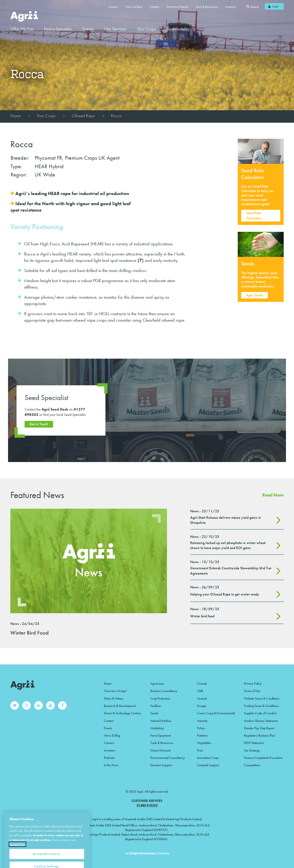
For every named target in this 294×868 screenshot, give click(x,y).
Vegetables (204, 743)
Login (276, 6)
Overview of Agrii (115, 691)
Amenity (202, 721)
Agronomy (157, 684)
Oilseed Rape (83, 116)
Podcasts (109, 758)
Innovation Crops (208, 758)
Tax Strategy (252, 750)
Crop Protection (160, 698)
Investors (230, 7)
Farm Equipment (161, 735)
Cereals (202, 684)
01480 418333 (147, 805)
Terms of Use (252, 691)
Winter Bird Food (30, 633)
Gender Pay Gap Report (259, 728)
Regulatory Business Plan (260, 735)
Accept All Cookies (47, 862)
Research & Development (120, 706)
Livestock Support (208, 765)
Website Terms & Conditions (262, 698)
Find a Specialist (58, 29)
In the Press (111, 765)
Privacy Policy (253, 684)
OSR (200, 691)
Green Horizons (161, 750)
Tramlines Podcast (177, 7)
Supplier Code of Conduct (260, 713)
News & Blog (134, 7)
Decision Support (161, 765)
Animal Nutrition (161, 721)
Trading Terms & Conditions (261, 706)
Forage (202, 706)
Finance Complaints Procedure (263, 758)
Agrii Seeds (254, 295)
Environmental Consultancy (168, 758)
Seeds (154, 713)
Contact (154, 7)
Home (16, 116)
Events (88, 29)
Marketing (157, 728)
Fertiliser (156, 706)
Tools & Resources (207, 7)
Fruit (200, 750)
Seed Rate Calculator (254, 215)
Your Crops (46, 116)
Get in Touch (39, 424)
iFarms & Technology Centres (122, 713)
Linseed (202, 698)
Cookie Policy (17, 852)
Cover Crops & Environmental (216, 713)
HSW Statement (254, 743)
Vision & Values (114, 698)
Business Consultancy (164, 691)
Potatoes (202, 735)
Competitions (252, 765)
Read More (273, 495)
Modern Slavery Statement (261, 721)
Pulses (201, 728)
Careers (113, 7)
